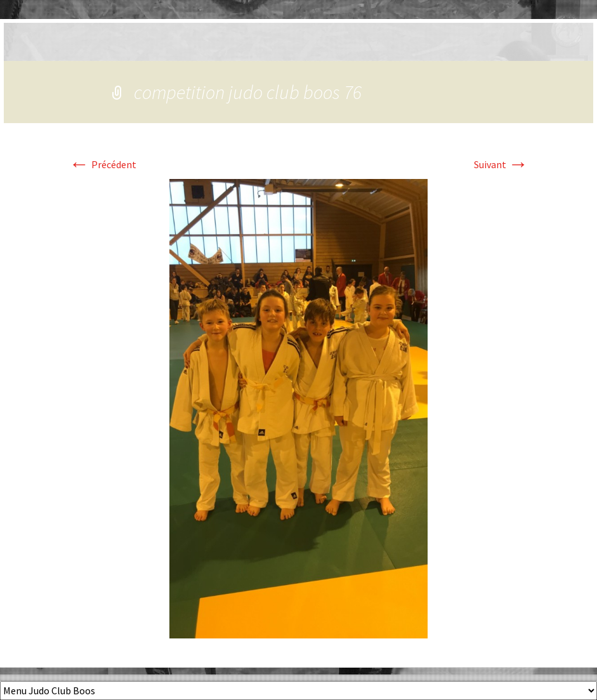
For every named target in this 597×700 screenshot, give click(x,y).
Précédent (103, 164)
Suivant (501, 164)
